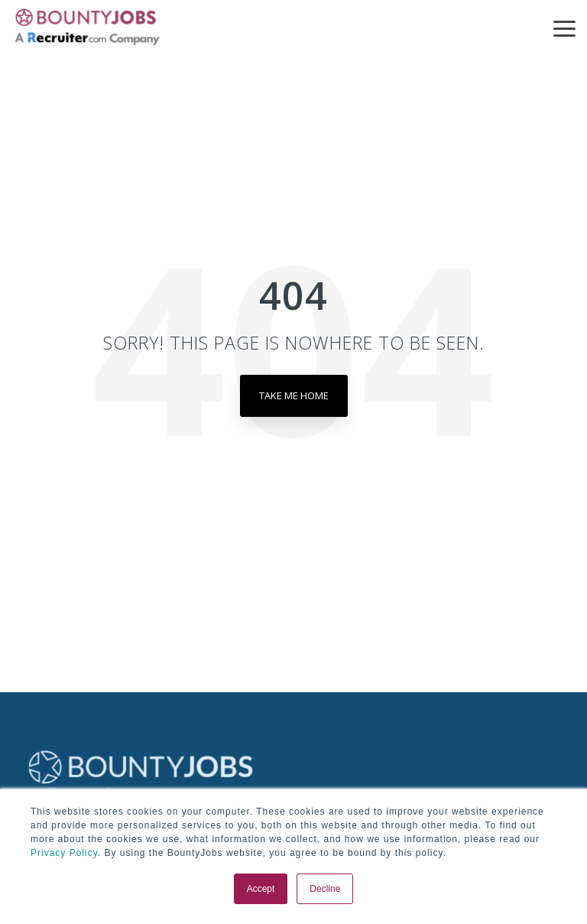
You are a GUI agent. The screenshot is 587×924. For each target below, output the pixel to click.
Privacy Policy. (66, 853)
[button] (564, 28)
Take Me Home (294, 395)
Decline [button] (325, 889)
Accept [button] (261, 889)
